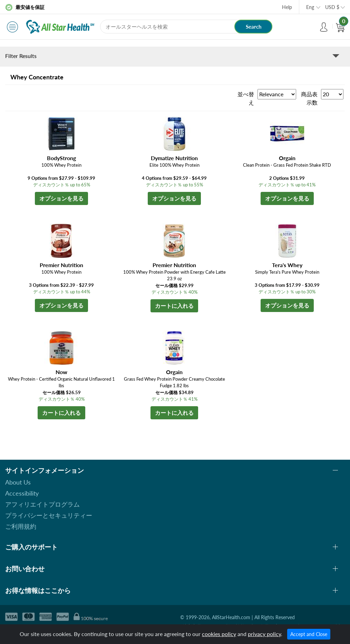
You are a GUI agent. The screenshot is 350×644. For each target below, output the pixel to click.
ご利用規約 (21, 526)
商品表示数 (309, 98)
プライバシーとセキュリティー (49, 515)
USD (332, 7)
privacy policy (264, 634)
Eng (310, 7)
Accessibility (22, 493)
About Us (18, 482)
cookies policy (219, 634)
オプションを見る (61, 198)
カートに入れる (174, 306)
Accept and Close (309, 634)
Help (287, 7)
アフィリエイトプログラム (42, 504)
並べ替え (246, 98)
